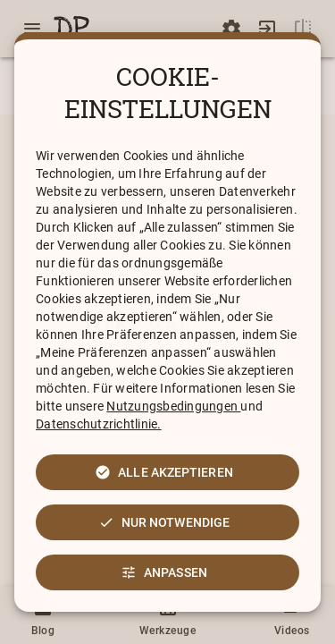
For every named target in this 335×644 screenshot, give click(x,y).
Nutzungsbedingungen (173, 406)
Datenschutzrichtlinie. (99, 424)
